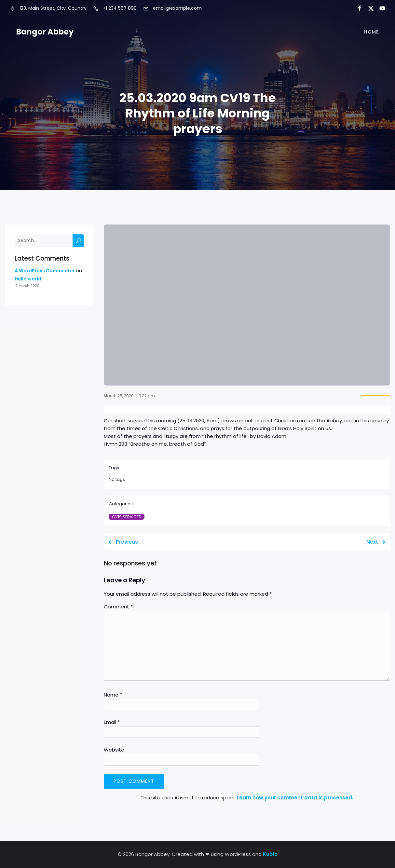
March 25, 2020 (119, 396)
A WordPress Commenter (45, 271)
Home (371, 32)
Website (114, 750)
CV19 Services (127, 517)
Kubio (270, 854)
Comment (118, 607)
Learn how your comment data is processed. (295, 798)
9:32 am (147, 396)
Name (113, 695)
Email (112, 722)
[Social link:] (357, 8)
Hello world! (29, 279)
